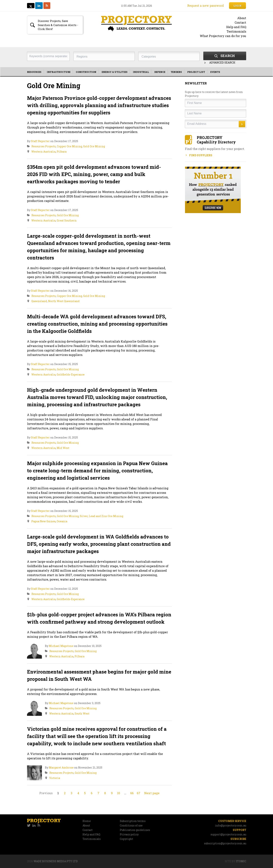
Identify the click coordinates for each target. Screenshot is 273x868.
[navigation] (137, 72)
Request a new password (206, 5)
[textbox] (105, 57)
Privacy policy (129, 834)
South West (82, 713)
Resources (34, 72)
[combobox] (104, 56)
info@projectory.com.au (231, 825)
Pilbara (62, 152)
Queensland (39, 301)
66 (132, 793)
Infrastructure (59, 72)
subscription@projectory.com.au (225, 843)
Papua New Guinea (43, 521)
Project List (196, 72)
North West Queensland (64, 301)
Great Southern (67, 220)
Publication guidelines (135, 830)
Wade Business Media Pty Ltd (56, 861)
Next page (152, 793)
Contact (240, 22)
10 (119, 793)
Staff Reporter (40, 141)
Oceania (62, 521)
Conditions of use (131, 825)
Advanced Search (219, 62)
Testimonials (236, 31)
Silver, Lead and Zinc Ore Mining (101, 516)
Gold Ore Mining (94, 146)
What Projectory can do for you (223, 36)
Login (238, 6)
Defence (160, 72)
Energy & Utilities (115, 72)
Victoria (55, 778)
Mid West (63, 448)
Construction (86, 72)
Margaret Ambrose (61, 768)
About (242, 18)
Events (215, 72)
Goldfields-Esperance (71, 374)
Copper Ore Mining (69, 146)
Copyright (126, 839)
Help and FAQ (236, 27)
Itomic (241, 861)
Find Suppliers (199, 155)
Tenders (176, 72)
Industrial (141, 72)
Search (225, 56)
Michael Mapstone (61, 646)
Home (87, 821)
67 (139, 793)
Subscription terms (133, 821)
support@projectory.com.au (228, 834)
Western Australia (43, 152)
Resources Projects (44, 146)
